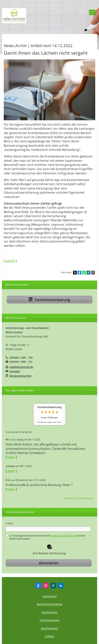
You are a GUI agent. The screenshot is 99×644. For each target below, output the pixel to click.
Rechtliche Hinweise (50, 604)
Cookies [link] (50, 636)
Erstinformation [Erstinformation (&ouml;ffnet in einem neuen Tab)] (50, 620)
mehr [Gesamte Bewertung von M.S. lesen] (11, 457)
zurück (10, 261)
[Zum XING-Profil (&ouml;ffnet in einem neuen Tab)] (53, 586)
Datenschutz (49, 612)
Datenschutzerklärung (63, 536)
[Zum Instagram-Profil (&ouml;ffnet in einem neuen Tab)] (46, 586)
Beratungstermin (21, 376)
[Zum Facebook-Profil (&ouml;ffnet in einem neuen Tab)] (38, 586)
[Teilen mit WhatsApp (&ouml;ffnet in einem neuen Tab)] (84, 273)
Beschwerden (50, 628)
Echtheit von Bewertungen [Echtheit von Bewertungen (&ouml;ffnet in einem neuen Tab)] (80, 498)
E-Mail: (9, 523)
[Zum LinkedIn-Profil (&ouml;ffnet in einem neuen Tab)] (61, 586)
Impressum (49, 596)
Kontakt (15, 371)
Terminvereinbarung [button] (49, 300)
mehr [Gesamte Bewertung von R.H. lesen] (11, 489)
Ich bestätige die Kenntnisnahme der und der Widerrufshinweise (45, 537)
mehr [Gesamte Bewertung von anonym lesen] (11, 471)
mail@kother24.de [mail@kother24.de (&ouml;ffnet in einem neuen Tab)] (21, 367)
